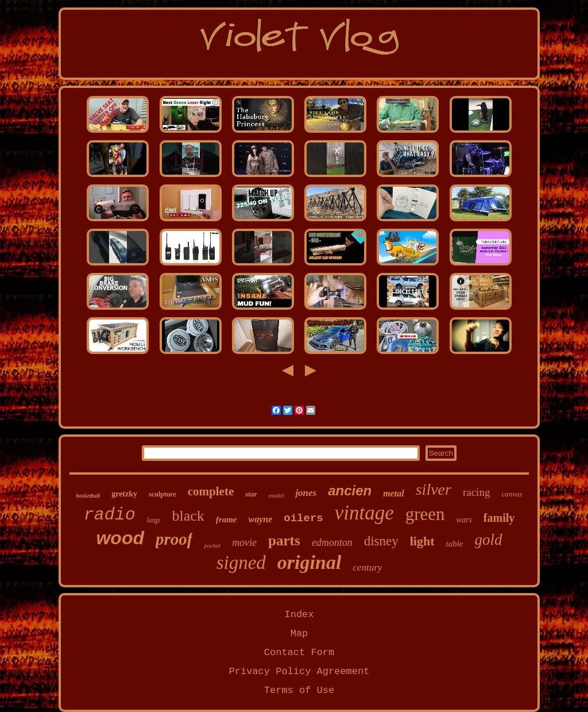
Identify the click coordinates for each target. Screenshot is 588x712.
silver (434, 489)
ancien (350, 490)
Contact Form (299, 653)
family (499, 518)
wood (120, 538)
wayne (261, 519)
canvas (512, 494)
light (422, 541)
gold (489, 540)
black (188, 516)
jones (306, 493)
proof (174, 539)
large (154, 520)
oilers (303, 518)
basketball (88, 496)
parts (284, 540)
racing (476, 492)
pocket (212, 545)
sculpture (163, 494)
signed (241, 563)
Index (299, 615)
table (455, 544)
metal (393, 493)
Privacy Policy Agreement (299, 671)
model (276, 495)
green (425, 514)
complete (211, 491)
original (309, 562)
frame (227, 519)
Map (299, 634)
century (367, 567)
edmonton (332, 542)
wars (464, 520)
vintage (364, 513)
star (251, 494)
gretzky (124, 494)
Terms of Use (299, 690)
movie (244, 542)
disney (381, 541)
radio (110, 515)
